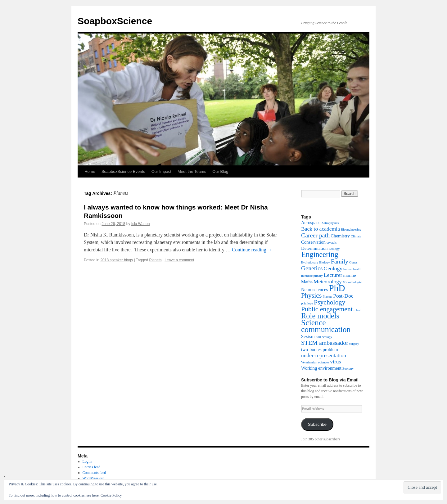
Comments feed (94, 473)
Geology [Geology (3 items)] (333, 268)
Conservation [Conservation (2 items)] (313, 242)
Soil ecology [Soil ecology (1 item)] (324, 337)
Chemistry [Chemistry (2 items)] (340, 236)
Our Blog (220, 171)
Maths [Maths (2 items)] (307, 282)
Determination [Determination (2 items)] (314, 248)
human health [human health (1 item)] (352, 269)
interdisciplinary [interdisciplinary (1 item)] (312, 276)
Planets (155, 260)
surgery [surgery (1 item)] (354, 344)
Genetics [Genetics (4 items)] (312, 268)
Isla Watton (141, 224)
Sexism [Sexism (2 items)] (308, 336)
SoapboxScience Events (123, 171)
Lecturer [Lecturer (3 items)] (333, 275)
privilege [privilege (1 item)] (307, 303)
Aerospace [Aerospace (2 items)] (311, 223)
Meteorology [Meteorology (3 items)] (328, 281)
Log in (88, 461)
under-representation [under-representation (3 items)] (324, 355)
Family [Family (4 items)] (340, 261)
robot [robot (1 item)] (357, 310)
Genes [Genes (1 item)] (353, 262)
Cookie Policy (111, 495)
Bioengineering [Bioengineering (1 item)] (351, 229)
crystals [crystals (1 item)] (332, 243)
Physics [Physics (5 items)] (311, 295)
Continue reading (252, 250)
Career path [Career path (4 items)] (315, 235)
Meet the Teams (192, 171)
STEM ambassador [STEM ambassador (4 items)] (325, 343)
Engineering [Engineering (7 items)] (320, 254)
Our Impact (161, 171)
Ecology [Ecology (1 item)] (334, 249)
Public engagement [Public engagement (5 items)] (327, 309)
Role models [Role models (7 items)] (320, 316)
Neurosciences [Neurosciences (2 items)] (314, 290)
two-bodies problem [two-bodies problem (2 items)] (320, 349)
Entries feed (92, 467)
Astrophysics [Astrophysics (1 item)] (330, 223)
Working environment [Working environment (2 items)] (321, 368)
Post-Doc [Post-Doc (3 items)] (343, 296)
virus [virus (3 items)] (335, 362)
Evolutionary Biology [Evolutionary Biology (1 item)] (316, 262)
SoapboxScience (115, 21)
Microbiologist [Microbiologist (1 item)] (352, 282)
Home (90, 171)
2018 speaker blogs (117, 260)
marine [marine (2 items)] (349, 275)
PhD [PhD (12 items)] (337, 288)
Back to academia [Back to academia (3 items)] (321, 229)
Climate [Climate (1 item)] (356, 236)
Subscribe (317, 424)
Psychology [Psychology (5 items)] (330, 302)
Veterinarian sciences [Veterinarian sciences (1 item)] (315, 362)
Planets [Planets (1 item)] (327, 297)
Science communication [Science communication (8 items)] (326, 326)
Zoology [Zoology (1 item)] (348, 369)
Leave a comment (179, 260)
